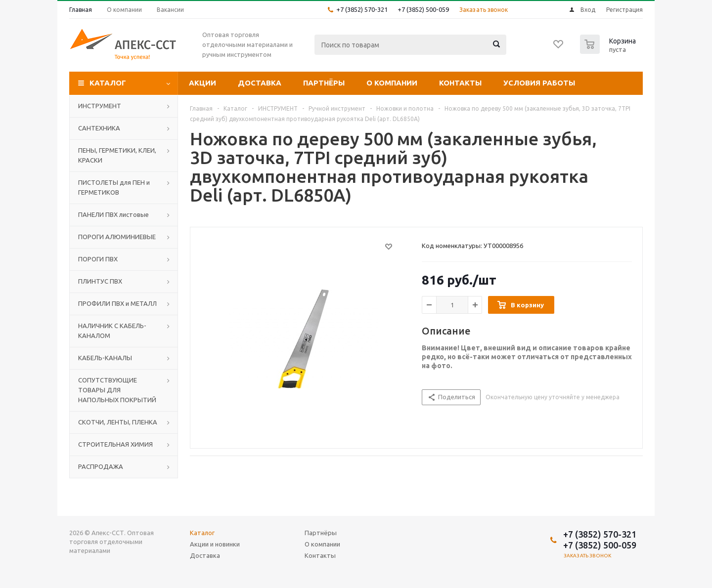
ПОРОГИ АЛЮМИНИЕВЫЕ (117, 237)
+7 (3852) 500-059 (423, 9)
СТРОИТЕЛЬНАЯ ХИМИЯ (115, 444)
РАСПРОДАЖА (101, 466)
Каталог (108, 83)
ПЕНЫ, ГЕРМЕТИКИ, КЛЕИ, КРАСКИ (117, 155)
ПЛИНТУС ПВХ (100, 281)
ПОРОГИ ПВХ (98, 259)
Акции (202, 83)
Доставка (260, 83)
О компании (392, 83)
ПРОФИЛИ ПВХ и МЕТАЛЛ (117, 303)
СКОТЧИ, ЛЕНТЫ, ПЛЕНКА (118, 422)
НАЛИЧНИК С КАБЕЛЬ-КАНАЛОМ (112, 331)
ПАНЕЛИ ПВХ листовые (113, 214)
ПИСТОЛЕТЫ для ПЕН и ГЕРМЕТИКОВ (114, 187)
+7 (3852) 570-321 (362, 9)
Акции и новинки (215, 544)
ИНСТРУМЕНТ (100, 106)
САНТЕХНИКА (99, 128)
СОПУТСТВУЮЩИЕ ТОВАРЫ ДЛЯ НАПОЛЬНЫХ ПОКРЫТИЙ (117, 390)
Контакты (460, 83)
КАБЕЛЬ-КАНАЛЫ (105, 358)
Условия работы (539, 83)
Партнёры (324, 83)
